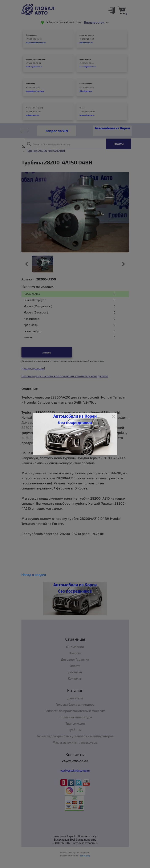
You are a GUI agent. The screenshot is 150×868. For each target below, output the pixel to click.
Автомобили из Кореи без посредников (75, 419)
